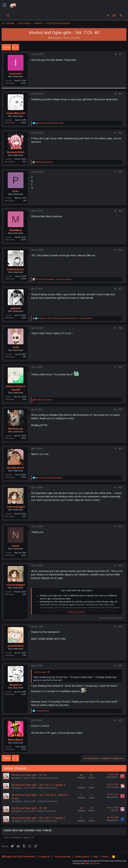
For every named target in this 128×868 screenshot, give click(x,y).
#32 (120, 487)
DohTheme (95, 863)
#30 (120, 409)
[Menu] (5, 5)
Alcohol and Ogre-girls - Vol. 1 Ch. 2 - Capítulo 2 (38, 818)
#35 (120, 626)
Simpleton (16, 685)
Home (105, 856)
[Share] (116, 54)
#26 (120, 250)
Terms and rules (63, 856)
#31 (121, 448)
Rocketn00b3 (16, 152)
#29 (120, 367)
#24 (120, 172)
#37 (120, 720)
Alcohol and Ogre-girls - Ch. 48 (29, 808)
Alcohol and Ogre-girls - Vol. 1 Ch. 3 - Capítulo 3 (38, 785)
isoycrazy (16, 73)
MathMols (16, 230)
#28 (120, 328)
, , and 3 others (54, 279)
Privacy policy (82, 856)
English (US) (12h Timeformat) (18, 856)
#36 (120, 665)
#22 (120, 94)
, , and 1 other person (65, 318)
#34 (120, 565)
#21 (121, 54)
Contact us (44, 856)
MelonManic (16, 740)
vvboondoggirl (16, 507)
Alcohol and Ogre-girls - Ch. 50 (29, 775)
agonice (115, 810)
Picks (16, 191)
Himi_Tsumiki (112, 787)
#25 (120, 211)
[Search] (8, 15)
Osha (16, 347)
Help (96, 856)
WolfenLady (16, 429)
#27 (120, 289)
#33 (120, 526)
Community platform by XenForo (99, 861)
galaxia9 (16, 308)
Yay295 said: (40, 672)
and (50, 478)
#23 (120, 133)
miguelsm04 (112, 820)
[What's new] (121, 15)
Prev (7, 47)
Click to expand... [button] (77, 612)
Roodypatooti (16, 468)
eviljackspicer (16, 269)
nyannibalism (16, 646)
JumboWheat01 (16, 113)
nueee (16, 546)
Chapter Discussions (48, 778)
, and (51, 123)
